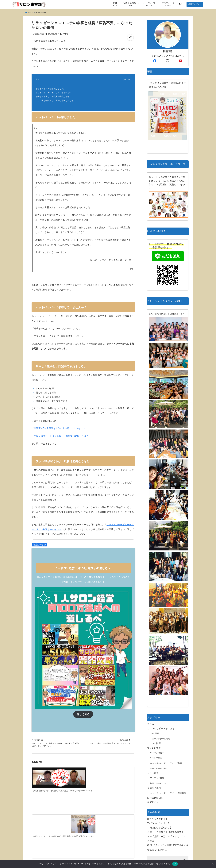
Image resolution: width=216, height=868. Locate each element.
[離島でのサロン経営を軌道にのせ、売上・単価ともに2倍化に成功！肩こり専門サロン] (96, 773)
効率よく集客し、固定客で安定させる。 (54, 95)
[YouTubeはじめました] (70, 813)
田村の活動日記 (155, 763)
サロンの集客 (154, 713)
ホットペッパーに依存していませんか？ (54, 91)
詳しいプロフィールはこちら (168, 43)
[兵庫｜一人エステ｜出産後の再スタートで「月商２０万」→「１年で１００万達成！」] (121, 813)
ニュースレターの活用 (160, 704)
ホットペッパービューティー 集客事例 (168, 759)
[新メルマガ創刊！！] (45, 815)
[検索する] (185, 827)
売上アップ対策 (157, 744)
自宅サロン (153, 768)
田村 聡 (65, 33)
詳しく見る (83, 711)
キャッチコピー (157, 718)
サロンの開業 (154, 709)
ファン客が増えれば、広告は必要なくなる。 (56, 99)
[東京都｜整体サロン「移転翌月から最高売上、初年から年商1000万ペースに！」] (45, 769)
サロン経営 (153, 739)
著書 (115, 4)
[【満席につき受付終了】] (96, 814)
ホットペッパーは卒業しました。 (51, 87)
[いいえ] (213, 864)
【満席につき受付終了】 (160, 793)
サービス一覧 (149, 4)
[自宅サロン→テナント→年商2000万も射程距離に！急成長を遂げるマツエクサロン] (70, 773)
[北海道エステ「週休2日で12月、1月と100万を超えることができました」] (121, 773)
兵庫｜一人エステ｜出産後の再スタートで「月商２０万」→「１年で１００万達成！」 (167, 802)
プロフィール (168, 4)
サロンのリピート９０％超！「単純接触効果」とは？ (61, 435)
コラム (151, 690)
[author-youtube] (181, 48)
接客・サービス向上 (159, 749)
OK (175, 864)
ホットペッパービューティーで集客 (166, 729)
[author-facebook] (155, 48)
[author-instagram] (168, 48)
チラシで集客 (156, 723)
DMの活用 (155, 699)
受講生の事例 (130, 4)
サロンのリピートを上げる (161, 694)
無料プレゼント (195, 4)
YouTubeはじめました (159, 789)
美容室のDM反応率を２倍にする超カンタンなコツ (60, 427)
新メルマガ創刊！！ (158, 784)
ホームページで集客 (159, 734)
